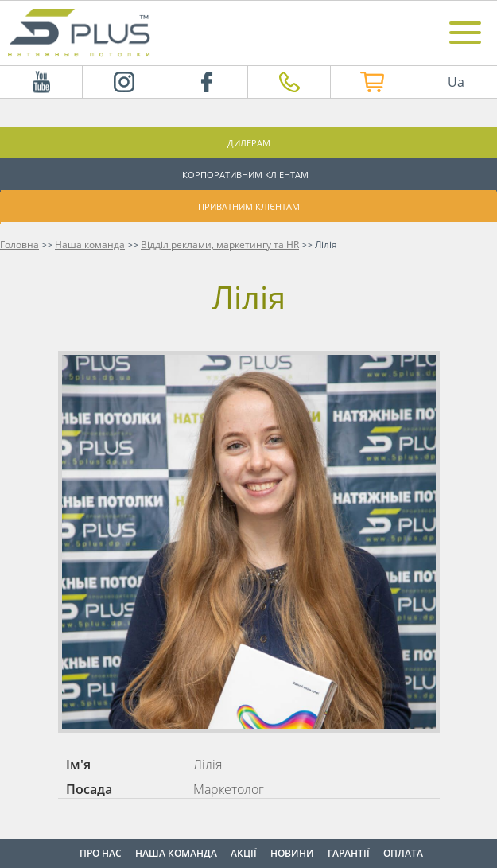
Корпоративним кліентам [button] (245, 175)
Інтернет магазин (359, 82)
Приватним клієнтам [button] (249, 206)
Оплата (403, 853)
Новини (292, 853)
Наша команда (176, 853)
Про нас (101, 853)
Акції (244, 853)
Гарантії (349, 853)
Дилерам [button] (249, 143)
